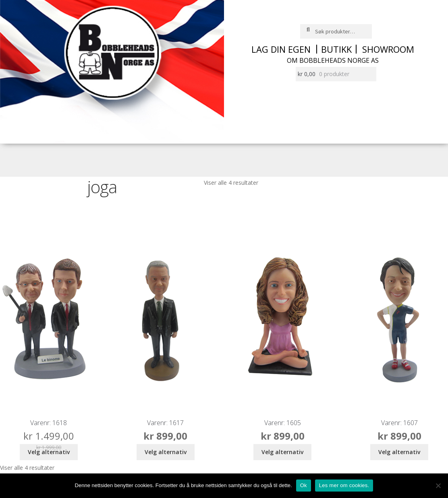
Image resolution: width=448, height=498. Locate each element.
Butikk (336, 49)
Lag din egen (281, 49)
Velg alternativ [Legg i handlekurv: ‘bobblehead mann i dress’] (166, 452)
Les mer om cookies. (344, 485)
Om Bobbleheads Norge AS (333, 60)
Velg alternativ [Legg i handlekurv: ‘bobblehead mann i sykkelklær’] (399, 452)
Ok (304, 485)
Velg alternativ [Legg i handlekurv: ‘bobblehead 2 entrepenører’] (49, 452)
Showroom (388, 49)
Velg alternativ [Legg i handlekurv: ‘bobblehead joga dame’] (282, 452)
